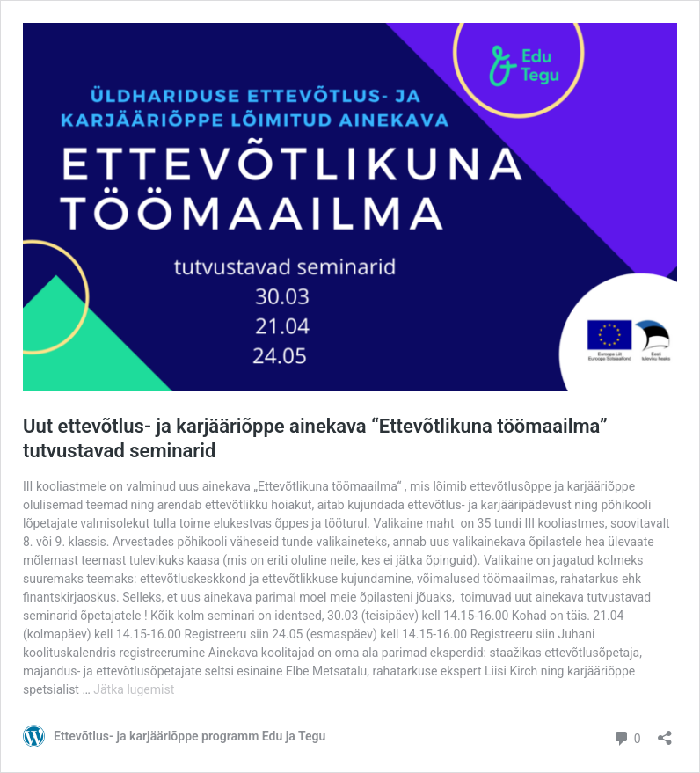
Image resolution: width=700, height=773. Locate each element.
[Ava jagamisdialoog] (665, 732)
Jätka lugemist (134, 689)
